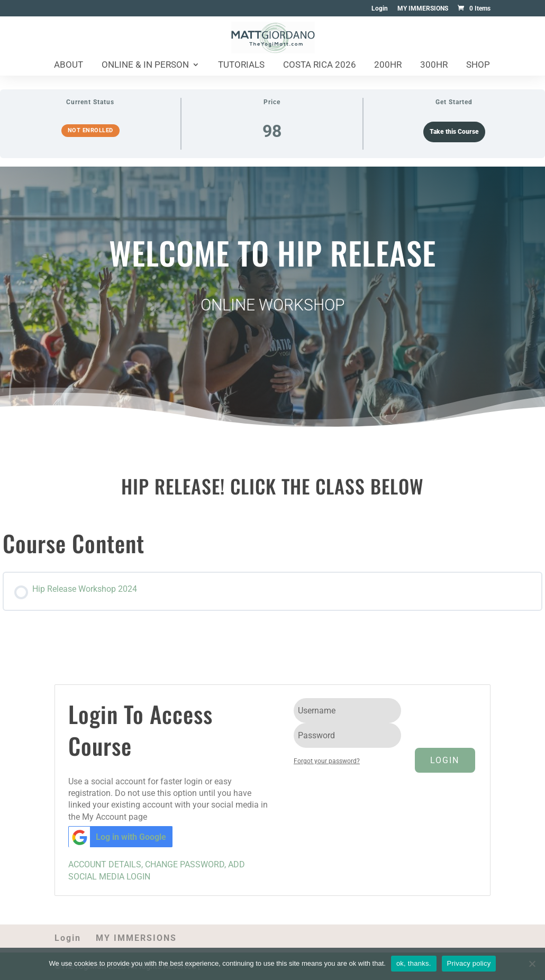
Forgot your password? (327, 761)
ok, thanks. (414, 963)
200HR (388, 65)
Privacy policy (469, 963)
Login (380, 9)
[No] (532, 964)
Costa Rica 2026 (320, 65)
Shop (478, 65)
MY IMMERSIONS (423, 9)
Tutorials (241, 65)
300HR (434, 65)
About (69, 65)
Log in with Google (117, 837)
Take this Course (454, 132)
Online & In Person (145, 65)
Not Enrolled (90, 130)
